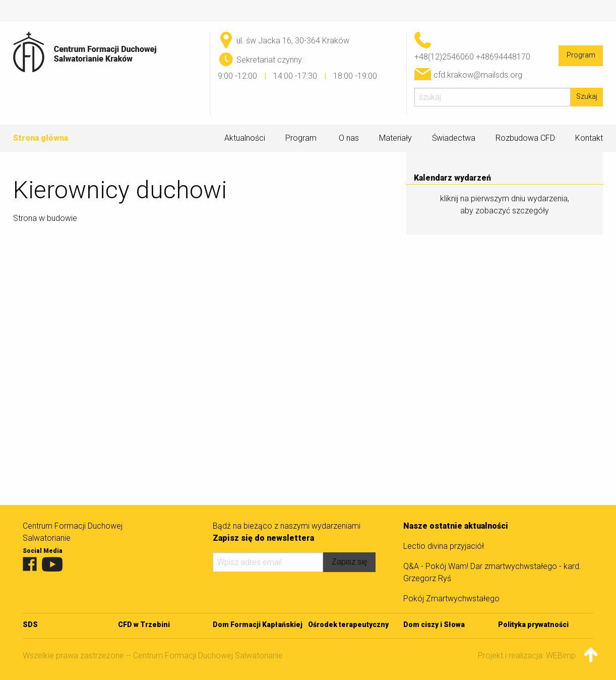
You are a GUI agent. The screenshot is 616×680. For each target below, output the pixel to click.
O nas (349, 138)
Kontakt (589, 138)
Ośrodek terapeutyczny (348, 625)
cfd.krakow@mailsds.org (478, 75)
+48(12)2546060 (444, 57)
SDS (30, 625)
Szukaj (587, 97)
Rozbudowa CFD (525, 138)
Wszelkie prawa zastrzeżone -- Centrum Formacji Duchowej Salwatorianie (153, 656)
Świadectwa (454, 138)
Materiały (395, 138)
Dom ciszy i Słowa (434, 625)
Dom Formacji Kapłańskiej (258, 625)
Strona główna (41, 138)
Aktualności (245, 138)
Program (581, 55)
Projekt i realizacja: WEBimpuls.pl (536, 656)
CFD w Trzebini (144, 625)
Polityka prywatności (533, 625)
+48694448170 (503, 57)
